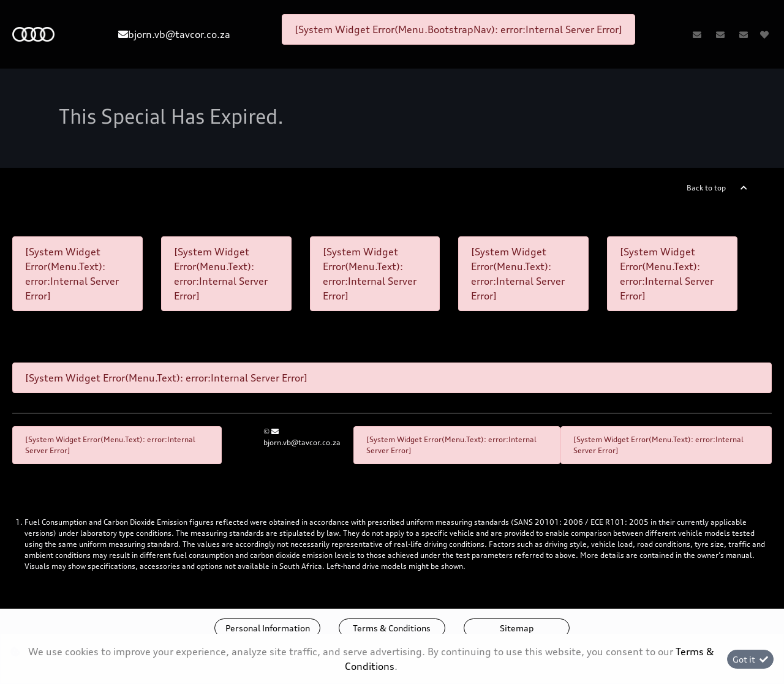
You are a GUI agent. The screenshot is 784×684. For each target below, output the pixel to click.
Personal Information (268, 628)
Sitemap (517, 628)
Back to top (706, 188)
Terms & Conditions (392, 628)
